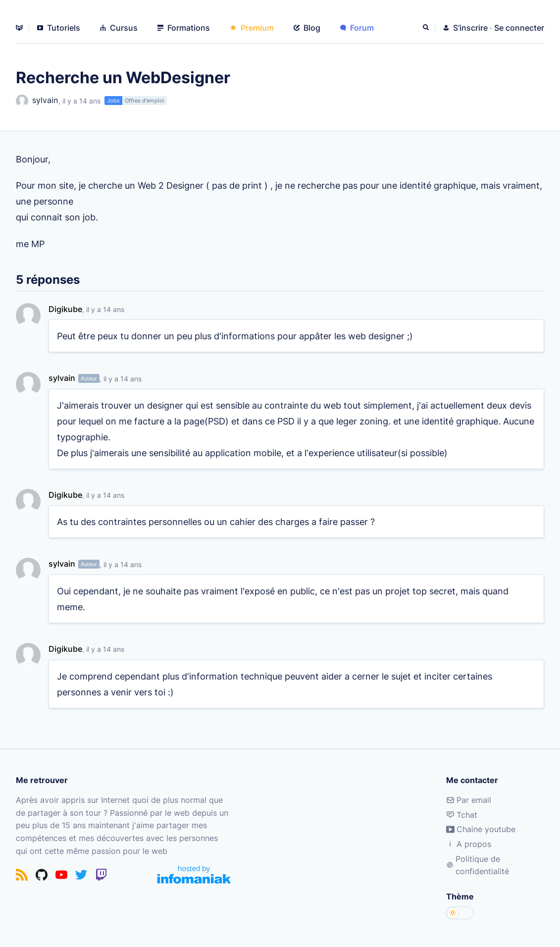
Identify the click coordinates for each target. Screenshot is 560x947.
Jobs (113, 101)
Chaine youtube (481, 829)
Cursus (119, 28)
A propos (469, 844)
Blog (307, 28)
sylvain (37, 101)
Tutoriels (59, 28)
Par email (469, 800)
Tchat (462, 815)
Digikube (65, 309)
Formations (184, 28)
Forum (357, 28)
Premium (252, 28)
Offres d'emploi (145, 101)
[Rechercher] (427, 28)
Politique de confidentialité (478, 865)
